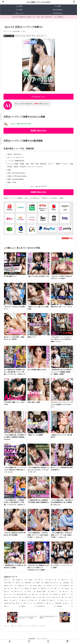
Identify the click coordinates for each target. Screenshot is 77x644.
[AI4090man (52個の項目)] (47, 606)
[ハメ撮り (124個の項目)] (47, 595)
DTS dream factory (21, 36)
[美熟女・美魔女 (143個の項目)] (43, 592)
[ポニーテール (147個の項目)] (21, 592)
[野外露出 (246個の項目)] (68, 583)
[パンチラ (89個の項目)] (36, 600)
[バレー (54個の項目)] (69, 603)
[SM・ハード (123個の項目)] (67, 595)
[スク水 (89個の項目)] (26, 600)
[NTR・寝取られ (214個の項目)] (40, 586)
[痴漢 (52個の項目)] (29, 606)
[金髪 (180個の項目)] (28, 589)
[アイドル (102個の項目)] (47, 597)
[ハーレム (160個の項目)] (59, 589)
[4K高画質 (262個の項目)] (30, 583)
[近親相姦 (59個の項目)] (60, 603)
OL (39, 36)
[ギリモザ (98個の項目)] (56, 597)
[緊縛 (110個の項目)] (28, 597)
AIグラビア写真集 (9, 36)
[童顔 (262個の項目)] (40, 583)
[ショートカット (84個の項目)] (67, 600)
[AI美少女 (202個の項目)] (68, 586)
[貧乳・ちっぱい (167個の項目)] (47, 589)
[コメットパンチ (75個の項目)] (29, 603)
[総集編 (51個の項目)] (65, 606)
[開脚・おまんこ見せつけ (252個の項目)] (53, 583)
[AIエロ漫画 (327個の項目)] (9, 583)
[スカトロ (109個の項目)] (37, 597)
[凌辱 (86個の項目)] (45, 600)
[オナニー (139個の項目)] (56, 592)
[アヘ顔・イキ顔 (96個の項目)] (67, 597)
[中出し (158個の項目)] (69, 589)
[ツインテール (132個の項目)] (10, 595)
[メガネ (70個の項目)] (50, 603)
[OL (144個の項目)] (32, 592)
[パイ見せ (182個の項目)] (9, 589)
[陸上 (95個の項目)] (8, 600)
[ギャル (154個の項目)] (9, 592)
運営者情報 (32, 639)
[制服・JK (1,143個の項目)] (22, 580)
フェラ (44, 36)
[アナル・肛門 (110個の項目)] (18, 597)
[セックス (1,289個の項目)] (10, 580)
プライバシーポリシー (43, 639)
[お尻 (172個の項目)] (36, 589)
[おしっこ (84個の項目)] (55, 600)
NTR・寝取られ (32, 36)
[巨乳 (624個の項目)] (33, 580)
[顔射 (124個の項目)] (57, 595)
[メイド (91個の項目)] (17, 600)
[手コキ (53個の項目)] (12, 606)
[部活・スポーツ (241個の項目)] (10, 586)
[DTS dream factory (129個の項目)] (24, 595)
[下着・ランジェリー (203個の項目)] (55, 586)
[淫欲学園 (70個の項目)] (41, 603)
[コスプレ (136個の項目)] (68, 592)
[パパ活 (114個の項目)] (8, 597)
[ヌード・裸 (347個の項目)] (55, 580)
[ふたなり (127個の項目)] (37, 595)
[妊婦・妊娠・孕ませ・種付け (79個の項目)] (13, 603)
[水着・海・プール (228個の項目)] (25, 586)
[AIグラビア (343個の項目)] (67, 580)
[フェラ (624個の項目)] (43, 580)
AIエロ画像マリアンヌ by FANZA (38, 2)
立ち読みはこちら (38, 97)
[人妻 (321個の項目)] (20, 583)
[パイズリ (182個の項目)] (19, 589)
